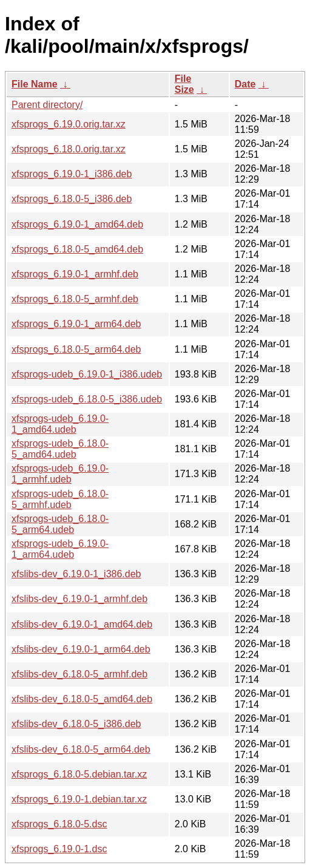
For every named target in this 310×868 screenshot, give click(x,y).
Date (245, 84)
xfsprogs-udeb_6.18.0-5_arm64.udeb (60, 524)
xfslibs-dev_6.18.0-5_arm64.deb (81, 749)
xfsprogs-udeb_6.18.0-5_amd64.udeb (60, 449)
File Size (184, 84)
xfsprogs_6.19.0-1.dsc (59, 849)
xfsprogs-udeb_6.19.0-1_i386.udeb (87, 374)
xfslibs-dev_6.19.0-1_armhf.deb (79, 599)
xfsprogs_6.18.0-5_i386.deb (72, 199)
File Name (35, 84)
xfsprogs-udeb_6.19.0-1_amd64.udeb (60, 424)
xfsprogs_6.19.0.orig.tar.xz (69, 124)
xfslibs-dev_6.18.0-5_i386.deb (76, 724)
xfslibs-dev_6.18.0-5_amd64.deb (82, 699)
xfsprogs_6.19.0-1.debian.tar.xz (79, 799)
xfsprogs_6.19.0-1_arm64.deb (76, 324)
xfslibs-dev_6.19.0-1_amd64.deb (82, 624)
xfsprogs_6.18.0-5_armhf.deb (75, 299)
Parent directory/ (47, 105)
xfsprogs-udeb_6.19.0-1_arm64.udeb (60, 549)
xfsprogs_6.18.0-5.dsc (59, 824)
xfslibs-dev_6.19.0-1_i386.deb (76, 574)
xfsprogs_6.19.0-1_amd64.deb (77, 224)
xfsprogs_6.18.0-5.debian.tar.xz (79, 774)
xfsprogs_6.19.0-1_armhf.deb (75, 274)
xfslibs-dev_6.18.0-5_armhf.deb (79, 674)
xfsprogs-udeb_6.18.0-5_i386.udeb (87, 399)
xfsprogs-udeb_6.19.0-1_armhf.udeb (60, 474)
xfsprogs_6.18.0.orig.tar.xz (69, 149)
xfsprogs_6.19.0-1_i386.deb (72, 174)
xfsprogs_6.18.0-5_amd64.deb (77, 249)
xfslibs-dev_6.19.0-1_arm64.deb (81, 649)
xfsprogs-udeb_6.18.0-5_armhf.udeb (60, 499)
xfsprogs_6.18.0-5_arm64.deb (76, 349)
